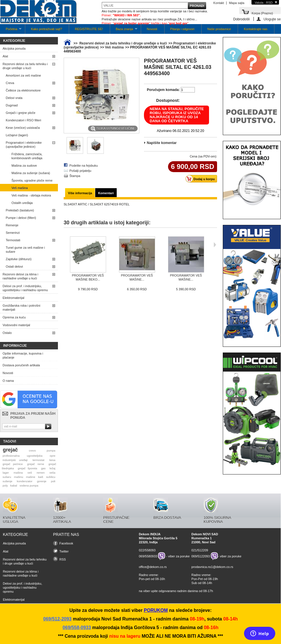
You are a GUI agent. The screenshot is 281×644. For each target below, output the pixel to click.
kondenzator (25, 481)
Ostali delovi (14, 266)
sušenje (7, 481)
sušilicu (51, 477)
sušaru (7, 477)
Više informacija (80, 193)
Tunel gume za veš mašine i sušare (25, 250)
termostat (39, 460)
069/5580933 (148, 556)
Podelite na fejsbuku (84, 166)
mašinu (19, 477)
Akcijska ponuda (14, 48)
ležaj (52, 468)
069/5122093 (201, 556)
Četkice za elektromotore (23, 90)
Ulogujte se (272, 19)
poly (5, 486)
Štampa (75, 176)
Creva (10, 83)
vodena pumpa (29, 486)
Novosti (152, 29)
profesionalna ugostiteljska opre (29, 456)
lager (6, 473)
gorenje (42, 481)
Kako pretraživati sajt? (46, 29)
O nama (8, 381)
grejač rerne (36, 464)
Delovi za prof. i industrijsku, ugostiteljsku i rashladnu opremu (25, 288)
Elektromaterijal (13, 298)
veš (30, 473)
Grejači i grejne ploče (21, 113)
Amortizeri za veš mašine (23, 75)
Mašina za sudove (24, 166)
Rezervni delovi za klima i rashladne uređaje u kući (20, 276)
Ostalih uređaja (22, 203)
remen (41, 473)
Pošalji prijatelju (80, 171)
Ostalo (7, 333)
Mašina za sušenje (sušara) (31, 173)
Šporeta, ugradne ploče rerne (32, 180)
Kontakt (219, 3)
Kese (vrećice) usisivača (23, 128)
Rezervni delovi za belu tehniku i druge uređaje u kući (25, 66)
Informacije (15, 346)
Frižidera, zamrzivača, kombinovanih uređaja (27, 156)
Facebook (66, 543)
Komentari (106, 193)
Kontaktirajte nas (255, 29)
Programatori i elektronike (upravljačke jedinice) (24, 145)
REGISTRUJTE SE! (89, 29)
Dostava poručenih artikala (21, 365)
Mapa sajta (237, 3)
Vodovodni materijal (16, 325)
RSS (63, 559)
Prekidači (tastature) (20, 210)
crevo (32, 451)
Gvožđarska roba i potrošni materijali (21, 308)
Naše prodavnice (219, 29)
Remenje (12, 225)
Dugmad (12, 105)
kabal (14, 486)
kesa (52, 460)
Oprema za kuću (14, 317)
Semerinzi (13, 233)
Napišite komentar (162, 143)
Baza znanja (124, 31)
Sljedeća (215, 245)
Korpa (262, 13)
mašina (18, 473)
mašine (31, 477)
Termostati (13, 240)
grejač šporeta (28, 468)
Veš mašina (20, 188)
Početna (11, 31)
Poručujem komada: (163, 90)
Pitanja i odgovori (182, 29)
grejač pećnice (13, 464)
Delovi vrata (14, 98)
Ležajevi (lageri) (17, 135)
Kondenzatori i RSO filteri (24, 120)
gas (43, 468)
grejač (10, 450)
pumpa (51, 451)
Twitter (64, 551)
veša (52, 473)
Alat (5, 56)
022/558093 (147, 550)
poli (53, 481)
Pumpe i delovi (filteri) (21, 218)
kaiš (41, 477)
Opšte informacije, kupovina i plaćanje (23, 355)
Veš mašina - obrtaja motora (31, 195)
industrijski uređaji (15, 460)
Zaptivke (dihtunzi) (19, 259)
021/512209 (200, 550)
